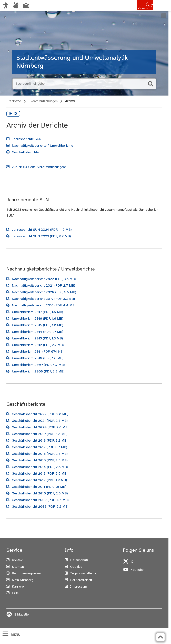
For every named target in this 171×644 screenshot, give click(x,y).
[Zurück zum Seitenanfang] (160, 637)
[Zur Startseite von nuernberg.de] (139, 9)
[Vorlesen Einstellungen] (16, 114)
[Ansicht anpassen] (6, 5)
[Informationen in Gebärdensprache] (16, 5)
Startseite (14, 101)
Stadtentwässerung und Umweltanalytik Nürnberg (72, 62)
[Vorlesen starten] (11, 114)
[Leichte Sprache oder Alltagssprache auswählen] (26, 5)
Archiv (70, 101)
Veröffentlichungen (44, 101)
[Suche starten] (151, 84)
